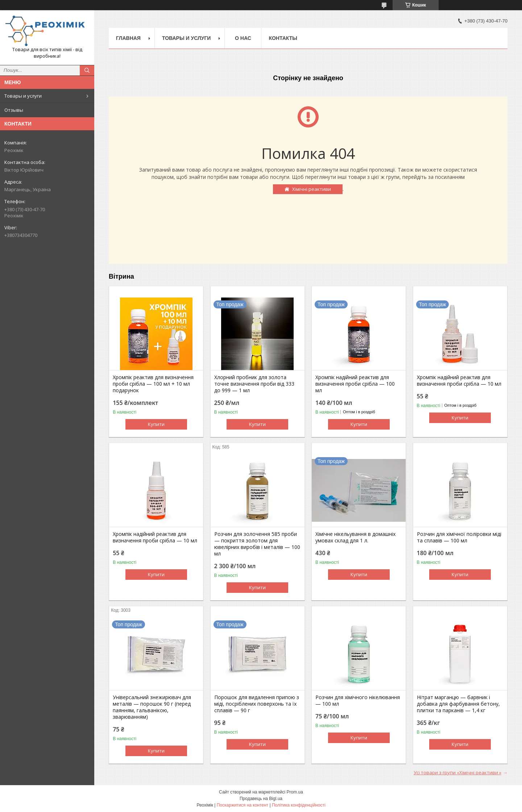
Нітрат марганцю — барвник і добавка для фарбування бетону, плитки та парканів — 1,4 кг (458, 704)
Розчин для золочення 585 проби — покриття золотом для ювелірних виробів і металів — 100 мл (257, 544)
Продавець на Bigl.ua (261, 799)
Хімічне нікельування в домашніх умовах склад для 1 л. (355, 537)
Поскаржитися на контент (243, 805)
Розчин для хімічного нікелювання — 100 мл (358, 701)
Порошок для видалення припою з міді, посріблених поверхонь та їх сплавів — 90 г (257, 704)
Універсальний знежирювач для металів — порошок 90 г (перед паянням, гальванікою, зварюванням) (152, 707)
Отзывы (14, 110)
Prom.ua (295, 792)
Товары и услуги (23, 96)
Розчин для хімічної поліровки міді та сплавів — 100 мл (459, 537)
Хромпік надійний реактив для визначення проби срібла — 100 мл (355, 384)
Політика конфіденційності (299, 805)
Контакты (283, 38)
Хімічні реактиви (312, 189)
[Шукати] (87, 70)
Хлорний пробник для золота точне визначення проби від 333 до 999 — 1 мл (254, 384)
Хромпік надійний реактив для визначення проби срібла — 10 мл (459, 381)
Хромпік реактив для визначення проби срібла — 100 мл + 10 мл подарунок (153, 384)
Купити (156, 424)
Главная (128, 38)
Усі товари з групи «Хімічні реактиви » (457, 772)
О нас (243, 38)
